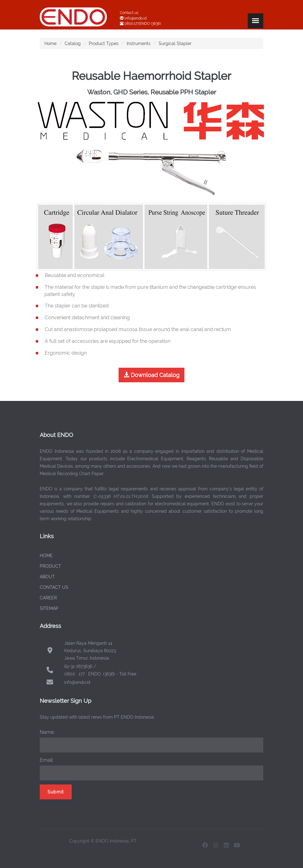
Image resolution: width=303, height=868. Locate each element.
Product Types (104, 43)
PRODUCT (50, 566)
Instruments (139, 43)
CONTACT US (54, 587)
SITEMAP (49, 608)
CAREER (48, 598)
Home (50, 43)
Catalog (73, 43)
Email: (47, 760)
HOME (46, 556)
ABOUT (47, 577)
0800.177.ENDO (137, 24)
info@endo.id (135, 18)
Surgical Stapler (175, 43)
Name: (47, 732)
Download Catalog (151, 375)
